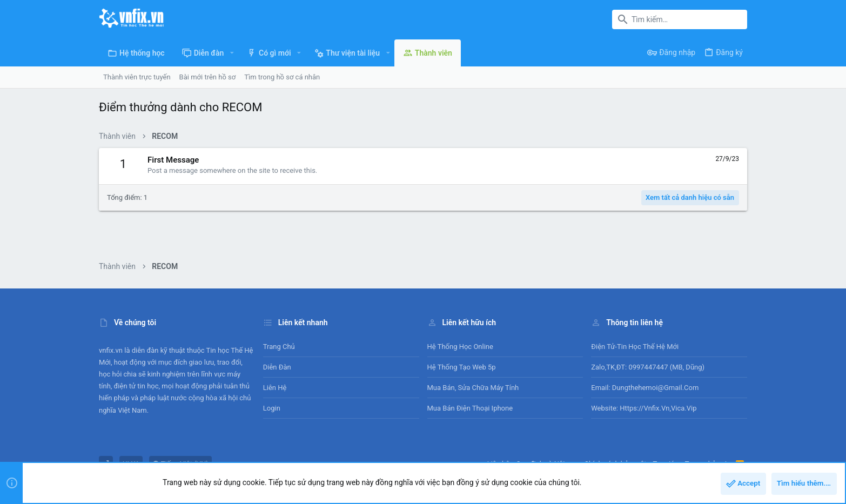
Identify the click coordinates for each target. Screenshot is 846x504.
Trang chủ (279, 347)
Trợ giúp (666, 464)
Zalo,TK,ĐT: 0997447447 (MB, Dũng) (648, 367)
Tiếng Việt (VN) (180, 464)
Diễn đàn (277, 367)
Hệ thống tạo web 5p (462, 367)
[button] (231, 53)
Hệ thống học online (460, 347)
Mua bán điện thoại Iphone (470, 408)
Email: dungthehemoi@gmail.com (645, 388)
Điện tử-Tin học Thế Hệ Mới (635, 347)
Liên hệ (275, 388)
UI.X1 (131, 464)
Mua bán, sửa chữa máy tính (473, 388)
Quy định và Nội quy (547, 464)
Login (272, 408)
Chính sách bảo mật (615, 464)
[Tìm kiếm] (680, 19)
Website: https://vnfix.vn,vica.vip (644, 408)
